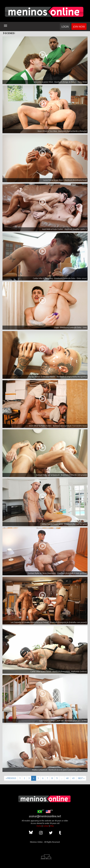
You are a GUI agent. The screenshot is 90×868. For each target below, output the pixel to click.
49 (73, 778)
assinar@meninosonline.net (45, 816)
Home (39, 826)
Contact (46, 826)
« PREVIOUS (11, 778)
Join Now (79, 26)
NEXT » (81, 778)
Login (65, 26)
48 (67, 778)
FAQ (52, 826)
